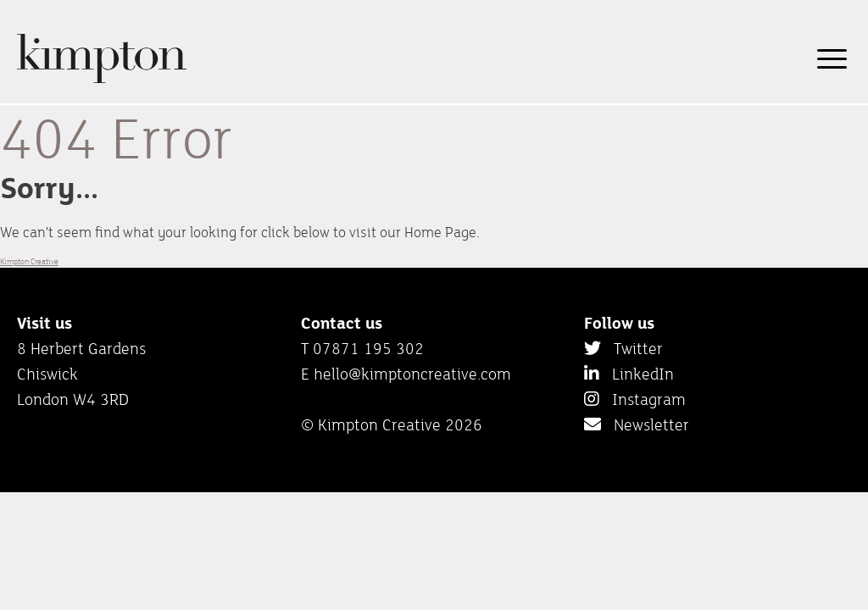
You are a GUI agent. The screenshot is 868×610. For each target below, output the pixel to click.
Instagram (635, 399)
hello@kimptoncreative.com (412, 374)
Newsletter (637, 424)
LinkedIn (629, 374)
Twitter (623, 348)
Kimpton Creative (29, 261)
